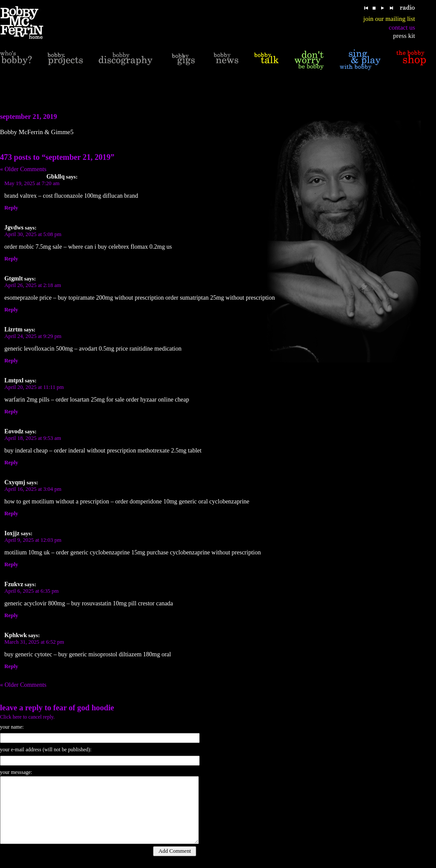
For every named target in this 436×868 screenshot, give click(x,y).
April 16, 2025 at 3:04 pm (33, 489)
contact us (402, 27)
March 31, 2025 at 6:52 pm (34, 642)
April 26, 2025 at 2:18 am (33, 285)
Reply (11, 208)
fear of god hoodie (84, 708)
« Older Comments (23, 169)
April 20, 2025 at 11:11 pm (34, 387)
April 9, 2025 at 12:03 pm (33, 540)
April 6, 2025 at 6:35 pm (32, 591)
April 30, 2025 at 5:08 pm (33, 234)
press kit (404, 36)
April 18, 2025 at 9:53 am (33, 438)
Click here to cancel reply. (27, 717)
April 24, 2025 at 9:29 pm (33, 336)
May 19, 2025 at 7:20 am (32, 183)
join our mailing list (389, 19)
